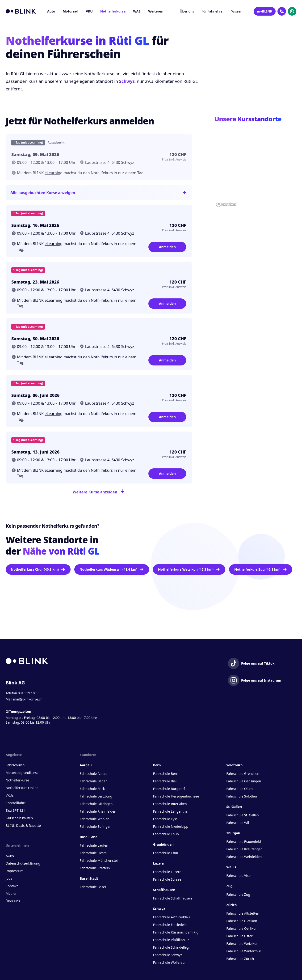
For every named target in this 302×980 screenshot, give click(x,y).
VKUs (10, 795)
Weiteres (155, 11)
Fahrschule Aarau (93, 774)
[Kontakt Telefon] (282, 11)
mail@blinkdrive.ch (28, 699)
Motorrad (71, 11)
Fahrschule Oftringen (96, 804)
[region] (255, 168)
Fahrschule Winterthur (244, 951)
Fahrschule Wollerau (169, 962)
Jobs (9, 878)
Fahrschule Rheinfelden (98, 811)
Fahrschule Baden (94, 781)
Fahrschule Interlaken (170, 804)
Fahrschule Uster (239, 936)
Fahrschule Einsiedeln (170, 925)
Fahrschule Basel (93, 887)
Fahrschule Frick (92, 789)
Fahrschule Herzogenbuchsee (176, 796)
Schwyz (127, 81)
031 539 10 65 (29, 693)
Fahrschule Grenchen (243, 774)
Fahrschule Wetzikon (242, 944)
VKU (89, 11)
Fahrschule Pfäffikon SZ (171, 940)
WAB (137, 11)
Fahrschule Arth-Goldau (172, 917)
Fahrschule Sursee (167, 879)
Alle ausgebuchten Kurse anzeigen (99, 193)
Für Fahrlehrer (213, 11)
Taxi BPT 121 (15, 810)
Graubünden (163, 844)
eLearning (54, 173)
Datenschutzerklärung (23, 863)
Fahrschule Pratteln (95, 868)
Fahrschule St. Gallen (242, 815)
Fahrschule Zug (238, 894)
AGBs (10, 856)
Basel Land (89, 837)
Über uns (187, 11)
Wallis (231, 867)
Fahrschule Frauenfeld (243, 842)
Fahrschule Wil (238, 823)
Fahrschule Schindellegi (171, 947)
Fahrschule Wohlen (94, 819)
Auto (51, 11)
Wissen (237, 11)
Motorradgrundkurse (22, 773)
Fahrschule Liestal (94, 853)
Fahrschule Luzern (167, 872)
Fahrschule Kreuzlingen (244, 849)
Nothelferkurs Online (22, 788)
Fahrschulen (15, 765)
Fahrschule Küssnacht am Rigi (176, 932)
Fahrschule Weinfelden (244, 857)
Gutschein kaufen (19, 818)
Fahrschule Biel (165, 781)
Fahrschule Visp (238, 876)
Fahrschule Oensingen (244, 781)
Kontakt (12, 886)
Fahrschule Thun (166, 834)
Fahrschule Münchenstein (100, 860)
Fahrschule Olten (239, 789)
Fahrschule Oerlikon (242, 928)
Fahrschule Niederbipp (171, 826)
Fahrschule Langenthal (171, 811)
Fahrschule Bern (166, 774)
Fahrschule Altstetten (243, 913)
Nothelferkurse (113, 11)
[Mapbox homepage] (226, 204)
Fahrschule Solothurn (243, 796)
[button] (255, 164)
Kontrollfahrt (16, 803)
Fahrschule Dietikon (242, 921)
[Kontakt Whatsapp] (292, 11)
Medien (11, 893)
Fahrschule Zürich (240, 959)
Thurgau (233, 833)
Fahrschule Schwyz (168, 955)
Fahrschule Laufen (94, 845)
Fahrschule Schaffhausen (172, 898)
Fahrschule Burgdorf (169, 789)
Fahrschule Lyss (165, 819)
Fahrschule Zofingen (96, 826)
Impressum (15, 871)
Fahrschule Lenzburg (96, 796)
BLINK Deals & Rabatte (23, 825)
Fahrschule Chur (166, 853)
